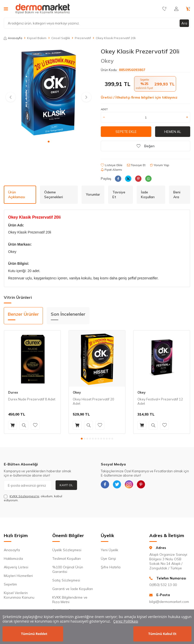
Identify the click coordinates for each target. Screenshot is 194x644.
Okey (107, 61)
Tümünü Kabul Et (162, 634)
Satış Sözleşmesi (66, 580)
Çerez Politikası (126, 621)
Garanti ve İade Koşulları (73, 589)
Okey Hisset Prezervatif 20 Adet (93, 401)
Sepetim (10, 584)
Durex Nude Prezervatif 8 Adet (32, 399)
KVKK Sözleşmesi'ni (24, 496)
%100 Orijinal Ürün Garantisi (68, 569)
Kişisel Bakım (37, 38)
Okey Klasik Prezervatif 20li (116, 38)
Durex (13, 392)
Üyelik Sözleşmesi (67, 550)
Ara (184, 23)
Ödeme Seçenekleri (54, 195)
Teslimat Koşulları (67, 559)
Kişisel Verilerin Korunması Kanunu (19, 595)
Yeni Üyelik (110, 550)
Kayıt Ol (66, 485)
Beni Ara (177, 195)
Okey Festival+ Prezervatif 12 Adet (160, 401)
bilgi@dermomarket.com (169, 602)
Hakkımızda (13, 559)
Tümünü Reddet (34, 634)
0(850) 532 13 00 (163, 585)
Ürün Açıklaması (17, 195)
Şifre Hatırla (111, 567)
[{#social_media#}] (106, 485)
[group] (48, 92)
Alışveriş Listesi (16, 567)
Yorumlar (93, 194)
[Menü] (6, 9)
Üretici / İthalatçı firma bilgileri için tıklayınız (139, 97)
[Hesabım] (176, 9)
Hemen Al (173, 132)
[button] (49, 142)
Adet (104, 109)
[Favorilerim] (165, 9)
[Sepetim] (188, 9)
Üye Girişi (108, 559)
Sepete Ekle (126, 132)
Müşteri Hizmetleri (18, 576)
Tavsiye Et (136, 165)
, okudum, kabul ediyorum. (33, 498)
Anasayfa (13, 38)
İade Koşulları (148, 195)
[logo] (43, 9)
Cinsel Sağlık (61, 38)
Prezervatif (83, 38)
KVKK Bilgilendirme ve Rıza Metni (70, 600)
